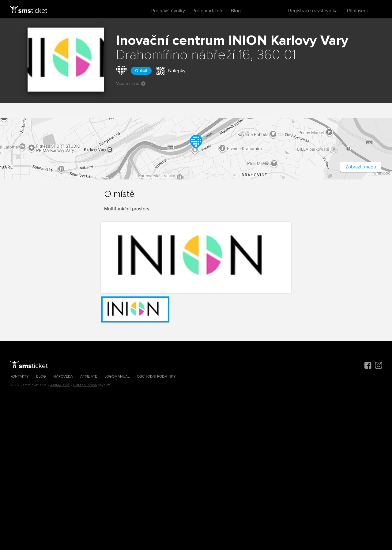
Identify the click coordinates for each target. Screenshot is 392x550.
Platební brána (85, 385)
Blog (236, 11)
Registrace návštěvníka (313, 11)
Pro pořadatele (208, 11)
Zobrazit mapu (361, 167)
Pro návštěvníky (168, 11)
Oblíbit (141, 71)
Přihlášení (357, 11)
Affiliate (89, 377)
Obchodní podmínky (156, 377)
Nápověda (63, 377)
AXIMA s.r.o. (60, 385)
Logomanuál (117, 377)
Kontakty (20, 377)
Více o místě (131, 83)
